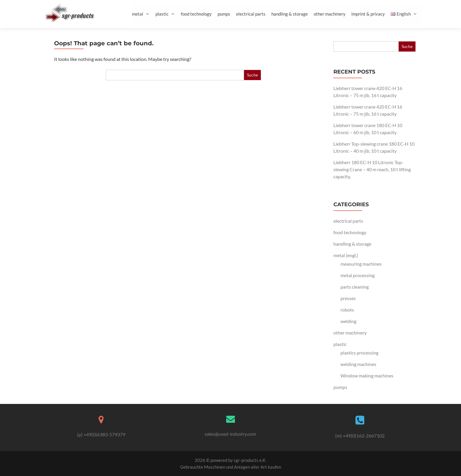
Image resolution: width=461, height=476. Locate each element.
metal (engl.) (346, 255)
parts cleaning (355, 287)
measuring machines (361, 264)
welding (348, 321)
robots (347, 310)
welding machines (358, 364)
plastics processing (359, 353)
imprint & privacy (368, 14)
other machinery (330, 14)
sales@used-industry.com (230, 434)
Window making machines (367, 376)
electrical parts (251, 14)
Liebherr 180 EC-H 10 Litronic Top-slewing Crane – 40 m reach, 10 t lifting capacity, (372, 169)
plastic (167, 14)
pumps (224, 14)
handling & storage (290, 14)
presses (348, 298)
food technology (196, 14)
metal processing (358, 275)
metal (143, 14)
